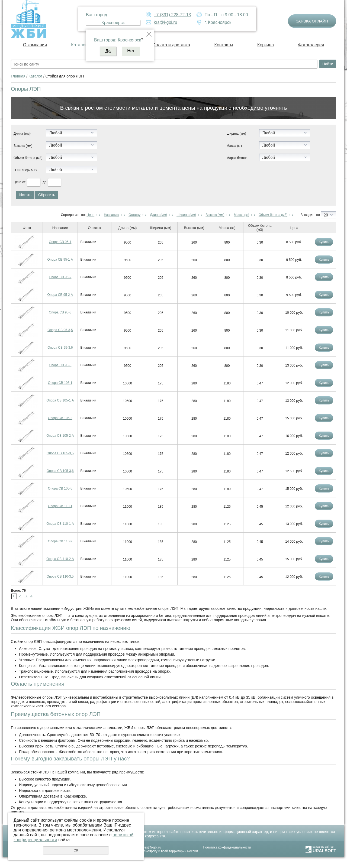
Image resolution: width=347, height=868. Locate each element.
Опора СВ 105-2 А (60, 436)
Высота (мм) (23, 146)
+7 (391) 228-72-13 (172, 15)
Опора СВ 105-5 (60, 488)
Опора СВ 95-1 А (60, 260)
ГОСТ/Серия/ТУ (25, 170)
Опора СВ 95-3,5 (60, 330)
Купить (324, 242)
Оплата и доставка (171, 45)
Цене (90, 215)
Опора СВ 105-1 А (60, 400)
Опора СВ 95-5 (60, 365)
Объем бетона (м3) (28, 158)
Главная (18, 76)
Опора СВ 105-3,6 (60, 471)
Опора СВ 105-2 (60, 418)
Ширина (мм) (236, 134)
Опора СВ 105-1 (60, 383)
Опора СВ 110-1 (60, 506)
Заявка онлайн (312, 21)
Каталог (79, 45)
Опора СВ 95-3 (60, 312)
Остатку (134, 215)
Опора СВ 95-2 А (60, 295)
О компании (35, 45)
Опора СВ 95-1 (60, 242)
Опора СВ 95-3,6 (60, 348)
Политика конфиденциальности (227, 847)
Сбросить (47, 195)
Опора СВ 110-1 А (60, 524)
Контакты (224, 45)
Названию (111, 215)
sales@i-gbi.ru (151, 847)
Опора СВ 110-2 (60, 541)
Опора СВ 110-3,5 (60, 576)
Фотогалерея (311, 45)
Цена (17, 182)
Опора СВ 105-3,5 (60, 453)
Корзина (266, 45)
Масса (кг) (234, 146)
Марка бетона (237, 158)
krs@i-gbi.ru (165, 22)
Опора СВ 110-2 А (60, 559)
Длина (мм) (22, 134)
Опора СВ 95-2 (60, 277)
